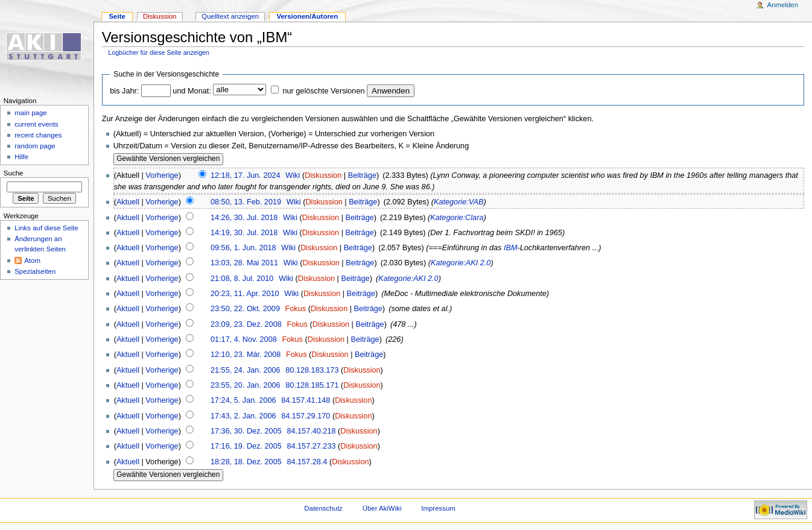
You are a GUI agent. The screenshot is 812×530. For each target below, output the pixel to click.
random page (35, 146)
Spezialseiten (35, 271)
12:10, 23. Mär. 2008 (246, 355)
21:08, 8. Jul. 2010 (242, 279)
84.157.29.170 (306, 416)
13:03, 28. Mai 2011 (244, 263)
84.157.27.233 (311, 446)
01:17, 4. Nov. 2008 (244, 339)
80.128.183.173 (312, 370)
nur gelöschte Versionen (323, 91)
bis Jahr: (124, 91)
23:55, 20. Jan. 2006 (246, 385)
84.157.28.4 (307, 462)
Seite (117, 16)
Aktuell (128, 202)
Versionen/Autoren (307, 16)
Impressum (438, 508)
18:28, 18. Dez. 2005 (246, 462)
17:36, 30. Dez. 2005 (246, 431)
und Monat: (192, 91)
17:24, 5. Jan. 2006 (243, 400)
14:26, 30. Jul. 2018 (244, 218)
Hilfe (21, 157)
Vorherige (162, 175)
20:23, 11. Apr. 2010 (245, 294)
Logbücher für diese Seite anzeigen (159, 52)
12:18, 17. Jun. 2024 (246, 175)
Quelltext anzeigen (230, 16)
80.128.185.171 (312, 385)
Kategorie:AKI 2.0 (461, 263)
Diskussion (323, 175)
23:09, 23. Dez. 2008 (246, 324)
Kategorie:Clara (457, 218)
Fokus (296, 309)
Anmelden (783, 5)
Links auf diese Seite (46, 228)
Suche (14, 173)
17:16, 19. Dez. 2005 (246, 446)
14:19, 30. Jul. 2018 (244, 233)
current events (36, 124)
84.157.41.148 (306, 400)
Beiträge (362, 175)
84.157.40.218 (311, 431)
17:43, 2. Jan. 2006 (243, 416)
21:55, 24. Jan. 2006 (246, 370)
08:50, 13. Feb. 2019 (246, 202)
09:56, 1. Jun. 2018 (243, 248)
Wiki (293, 175)
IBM (511, 248)
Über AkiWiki (382, 508)
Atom (32, 260)
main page (31, 113)
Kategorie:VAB (459, 202)
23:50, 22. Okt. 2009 (245, 309)
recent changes (38, 135)
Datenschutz (323, 508)
